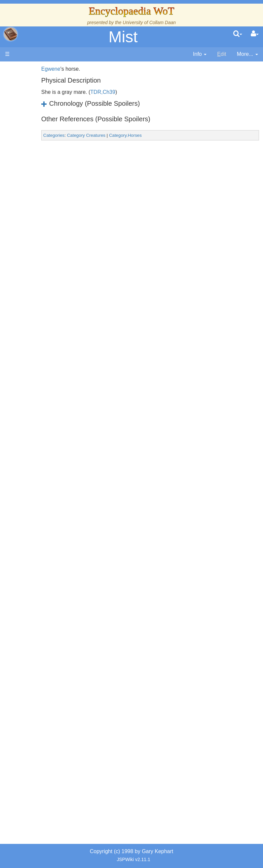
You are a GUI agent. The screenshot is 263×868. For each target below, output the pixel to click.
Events (39, 231)
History (40, 201)
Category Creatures (106, 135)
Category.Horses (145, 135)
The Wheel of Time (40, 163)
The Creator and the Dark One (40, 133)
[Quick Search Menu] (238, 34)
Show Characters (41, 412)
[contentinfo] (200, 54)
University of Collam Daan (149, 22)
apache (11, 34)
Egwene (70, 69)
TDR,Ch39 (123, 92)
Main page (31, 69)
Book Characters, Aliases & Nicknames (42, 374)
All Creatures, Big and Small (42, 518)
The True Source (40, 186)
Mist (123, 37)
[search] (238, 34)
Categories (73, 135)
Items (38, 540)
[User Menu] (255, 34)
